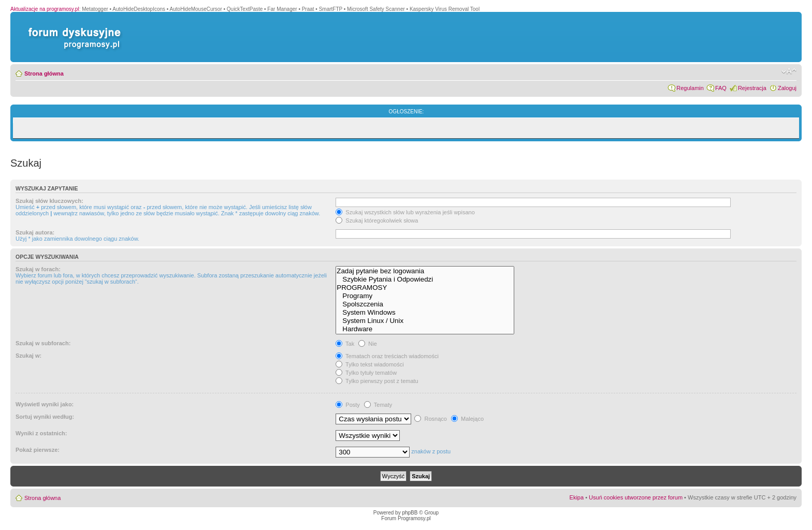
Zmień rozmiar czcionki (789, 71)
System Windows (425, 313)
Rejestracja (752, 88)
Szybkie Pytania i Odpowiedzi (425, 279)
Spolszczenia (425, 304)
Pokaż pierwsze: (38, 450)
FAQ (721, 88)
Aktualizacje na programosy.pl (45, 9)
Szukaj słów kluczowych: (49, 201)
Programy (425, 296)
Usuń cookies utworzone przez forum (636, 497)
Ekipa (577, 497)
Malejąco (467, 419)
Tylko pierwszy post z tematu (377, 381)
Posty (348, 405)
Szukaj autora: (35, 232)
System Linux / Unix (425, 321)
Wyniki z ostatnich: (41, 433)
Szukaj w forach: (38, 269)
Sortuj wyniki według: (45, 417)
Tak (345, 344)
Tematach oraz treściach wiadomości (387, 356)
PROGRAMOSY (425, 288)
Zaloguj (787, 88)
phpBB (410, 513)
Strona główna (44, 73)
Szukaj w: (28, 356)
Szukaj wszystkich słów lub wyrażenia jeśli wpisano (405, 212)
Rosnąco (430, 419)
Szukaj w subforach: (43, 343)
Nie (368, 344)
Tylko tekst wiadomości (369, 364)
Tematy (378, 405)
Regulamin (690, 88)
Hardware (425, 329)
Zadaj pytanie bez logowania (425, 271)
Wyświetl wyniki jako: (45, 404)
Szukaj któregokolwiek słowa (377, 220)
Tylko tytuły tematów (366, 373)
